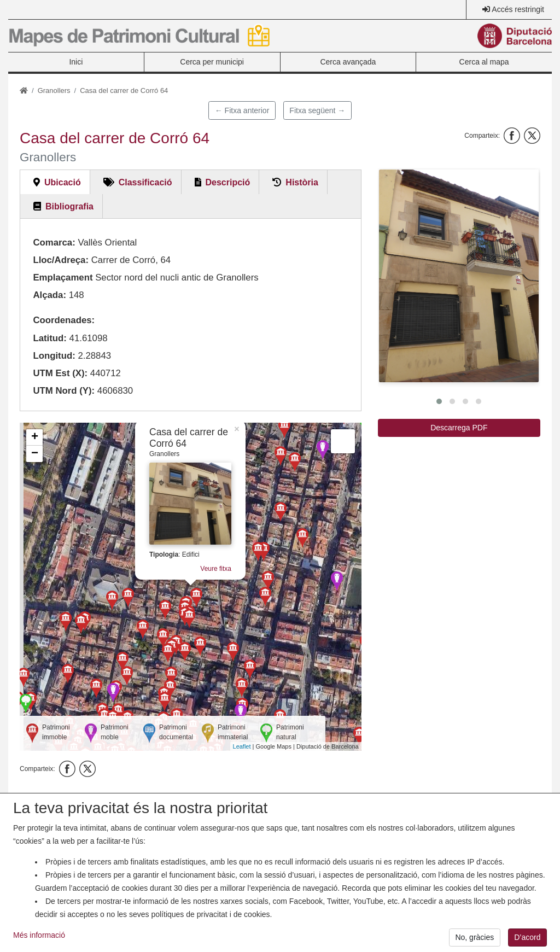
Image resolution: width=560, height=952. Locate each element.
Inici (76, 62)
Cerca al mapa (484, 62)
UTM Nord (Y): (64, 391)
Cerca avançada (348, 62)
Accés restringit (518, 9)
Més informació (39, 943)
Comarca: (54, 243)
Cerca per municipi (212, 62)
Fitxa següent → (317, 110)
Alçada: (49, 295)
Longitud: (54, 356)
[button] (459, 276)
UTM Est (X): (60, 373)
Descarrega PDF (459, 428)
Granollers (54, 90)
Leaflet (242, 746)
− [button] (35, 454)
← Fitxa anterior (242, 110)
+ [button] (35, 437)
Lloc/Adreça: (61, 260)
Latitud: (50, 338)
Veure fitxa (216, 569)
